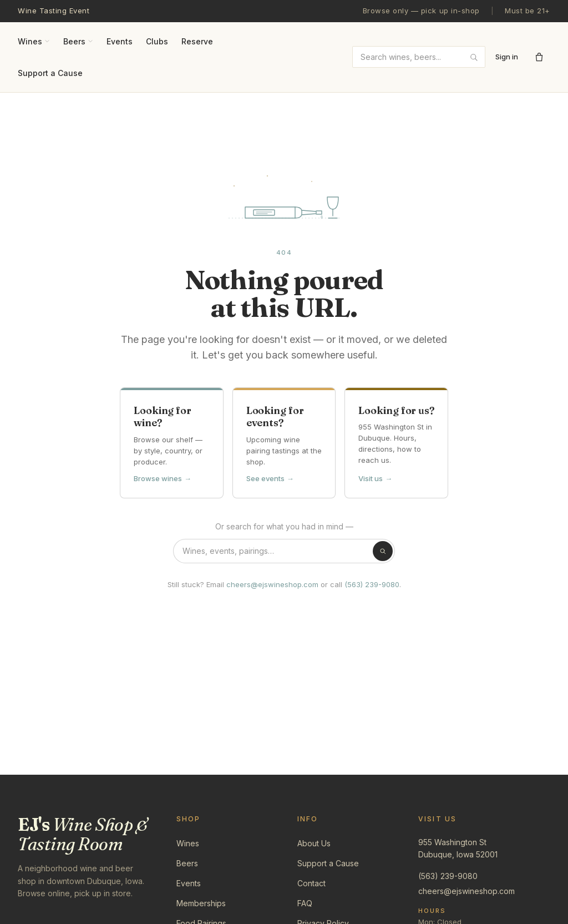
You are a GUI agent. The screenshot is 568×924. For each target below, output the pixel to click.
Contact (311, 883)
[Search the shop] (284, 551)
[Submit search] (474, 57)
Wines (34, 41)
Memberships (201, 903)
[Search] (383, 551)
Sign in (507, 57)
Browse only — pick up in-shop (421, 11)
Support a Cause (50, 73)
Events (120, 41)
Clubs (157, 41)
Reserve (197, 41)
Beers (78, 41)
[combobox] (419, 57)
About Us (314, 843)
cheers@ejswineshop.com (272, 584)
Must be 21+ (528, 11)
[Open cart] (539, 57)
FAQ (305, 903)
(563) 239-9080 (372, 584)
